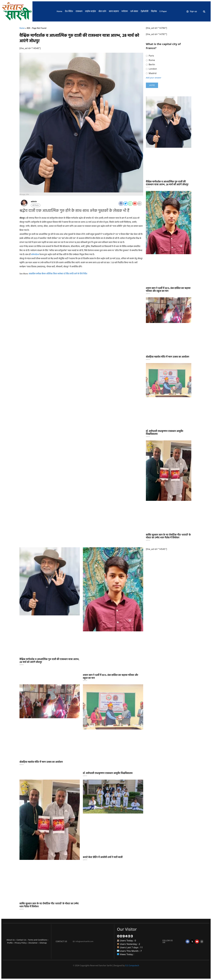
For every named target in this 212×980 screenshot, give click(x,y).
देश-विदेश (69, 11)
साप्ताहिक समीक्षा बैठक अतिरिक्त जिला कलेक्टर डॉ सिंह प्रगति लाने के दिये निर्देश (58, 274)
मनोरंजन (125, 11)
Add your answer (154, 78)
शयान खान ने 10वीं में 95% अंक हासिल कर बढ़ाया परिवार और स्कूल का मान (168, 290)
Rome (150, 60)
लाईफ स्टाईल (91, 11)
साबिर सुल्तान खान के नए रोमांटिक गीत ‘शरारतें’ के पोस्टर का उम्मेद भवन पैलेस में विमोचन (168, 536)
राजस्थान (79, 11)
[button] (204, 12)
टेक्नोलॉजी (145, 11)
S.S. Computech (132, 966)
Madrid (151, 73)
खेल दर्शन (102, 11)
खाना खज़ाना (114, 11)
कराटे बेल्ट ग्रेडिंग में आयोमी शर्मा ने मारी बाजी (103, 857)
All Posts (36, 205)
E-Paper (163, 11)
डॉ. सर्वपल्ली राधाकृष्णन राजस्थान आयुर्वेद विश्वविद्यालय (165, 433)
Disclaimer (33, 943)
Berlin (150, 64)
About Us (10, 940)
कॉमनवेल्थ (35, 255)
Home (59, 11)
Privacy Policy (21, 943)
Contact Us (21, 940)
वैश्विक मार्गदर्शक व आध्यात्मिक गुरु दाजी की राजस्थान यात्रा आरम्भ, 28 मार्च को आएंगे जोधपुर (167, 183)
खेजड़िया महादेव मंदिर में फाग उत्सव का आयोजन (168, 357)
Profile (10, 943)
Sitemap (43, 943)
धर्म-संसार (134, 11)
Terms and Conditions (38, 940)
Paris (150, 56)
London (151, 69)
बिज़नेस (154, 11)
